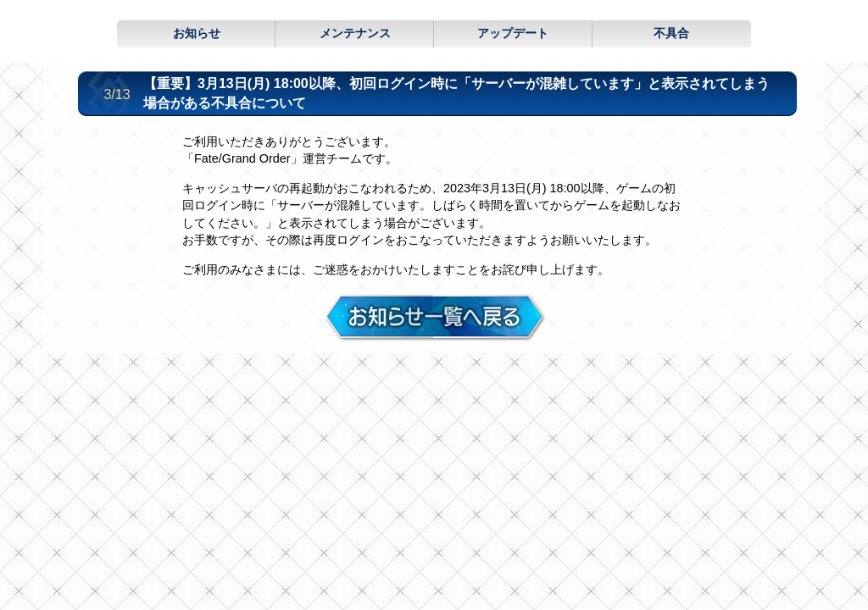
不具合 (671, 33)
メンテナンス (355, 33)
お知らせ (197, 33)
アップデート (513, 33)
